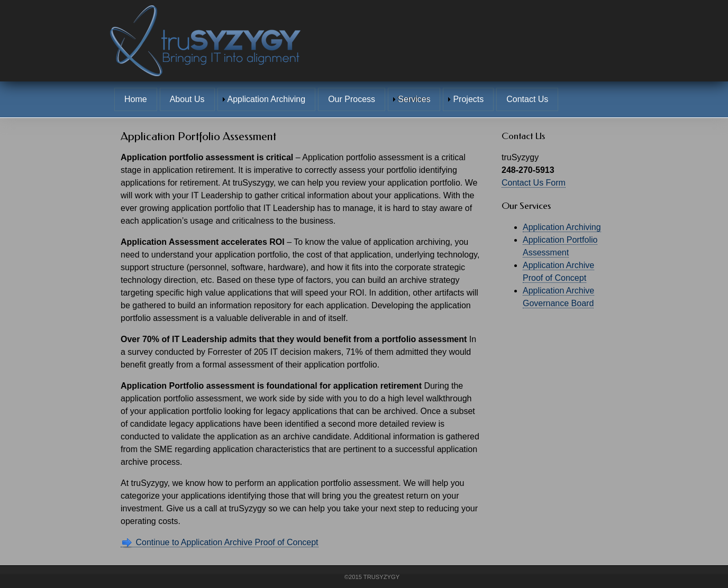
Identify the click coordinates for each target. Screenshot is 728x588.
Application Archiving (267, 99)
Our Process (352, 99)
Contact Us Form (534, 183)
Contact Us (527, 99)
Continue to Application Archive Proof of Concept (220, 543)
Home (136, 99)
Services (414, 99)
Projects (468, 99)
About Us (187, 99)
